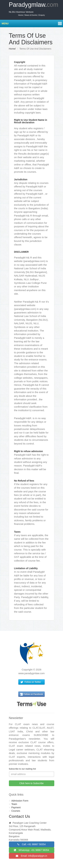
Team (14, 804)
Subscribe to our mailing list (22, 769)
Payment (16, 807)
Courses (16, 811)
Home (12, 49)
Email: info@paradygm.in (31, 856)
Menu (5, 24)
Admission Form (20, 801)
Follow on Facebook (33, 694)
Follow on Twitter (33, 682)
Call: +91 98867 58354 (32, 844)
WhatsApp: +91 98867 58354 (32, 850)
